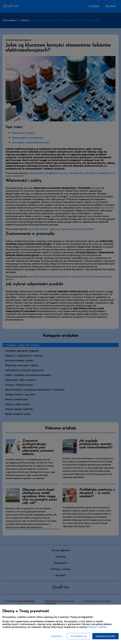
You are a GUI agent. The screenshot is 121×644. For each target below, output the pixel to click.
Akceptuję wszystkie (105, 636)
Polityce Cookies (97, 627)
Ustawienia (56, 636)
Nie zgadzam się (78, 636)
